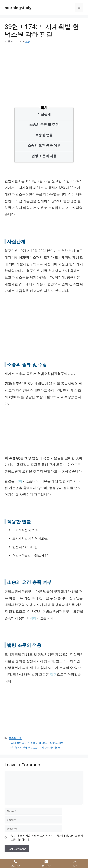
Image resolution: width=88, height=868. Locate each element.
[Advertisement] (46, 70)
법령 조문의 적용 (44, 156)
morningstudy (18, 8)
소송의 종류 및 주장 (44, 124)
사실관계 (44, 114)
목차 (44, 108)
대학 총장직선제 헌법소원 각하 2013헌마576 (35, 747)
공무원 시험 (15, 738)
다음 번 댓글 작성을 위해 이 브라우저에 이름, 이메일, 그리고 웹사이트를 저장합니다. (46, 837)
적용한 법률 (44, 135)
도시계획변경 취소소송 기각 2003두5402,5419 (36, 743)
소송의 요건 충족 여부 (44, 145)
